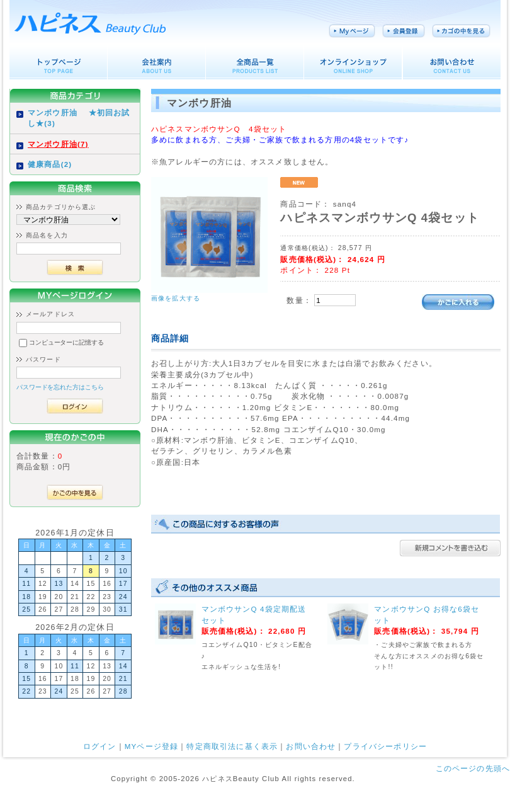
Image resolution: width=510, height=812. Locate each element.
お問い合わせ (311, 746)
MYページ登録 (152, 746)
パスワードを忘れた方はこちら (60, 387)
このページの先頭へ (473, 768)
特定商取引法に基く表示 (232, 746)
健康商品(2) (50, 164)
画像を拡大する (176, 298)
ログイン (100, 746)
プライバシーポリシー (385, 746)
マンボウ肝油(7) (58, 144)
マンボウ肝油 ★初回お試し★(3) (79, 118)
